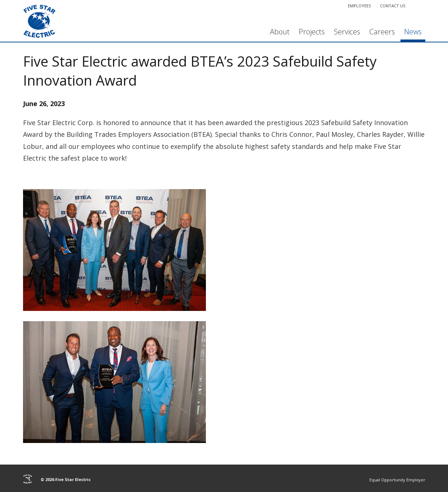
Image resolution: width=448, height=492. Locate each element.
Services (347, 32)
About (280, 32)
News (413, 32)
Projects (312, 32)
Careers (382, 32)
